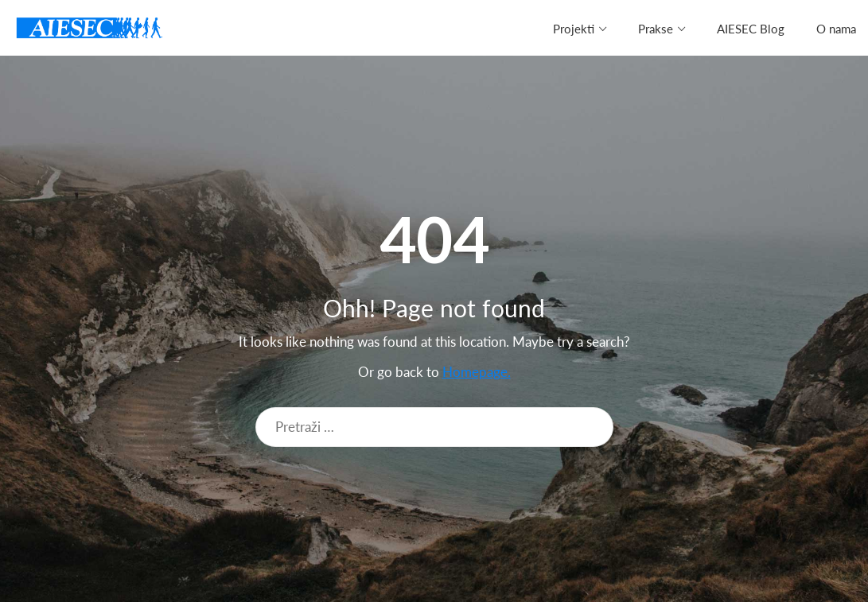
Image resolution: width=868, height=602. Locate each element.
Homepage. (477, 372)
